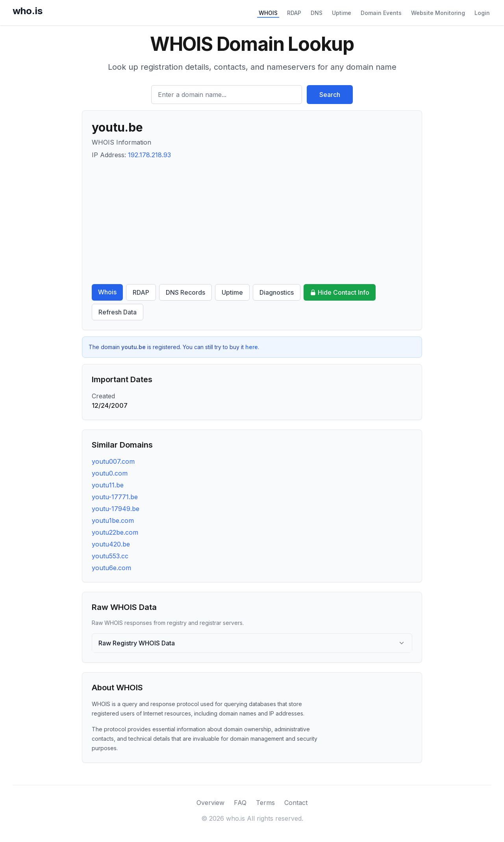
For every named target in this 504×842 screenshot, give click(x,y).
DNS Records (185, 292)
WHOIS (268, 13)
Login (482, 13)
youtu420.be (111, 544)
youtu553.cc (110, 556)
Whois (107, 292)
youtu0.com (110, 473)
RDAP (294, 13)
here (252, 347)
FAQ (240, 803)
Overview (210, 803)
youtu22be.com (115, 532)
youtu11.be (108, 485)
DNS (317, 13)
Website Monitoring (438, 13)
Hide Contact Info (340, 292)
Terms (265, 803)
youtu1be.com (113, 520)
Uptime (342, 13)
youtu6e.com (111, 568)
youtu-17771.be (115, 497)
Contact (296, 803)
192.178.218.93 (149, 155)
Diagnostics (277, 292)
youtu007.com (113, 461)
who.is (28, 11)
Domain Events (381, 13)
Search (330, 95)
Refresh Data (118, 312)
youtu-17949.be (116, 509)
